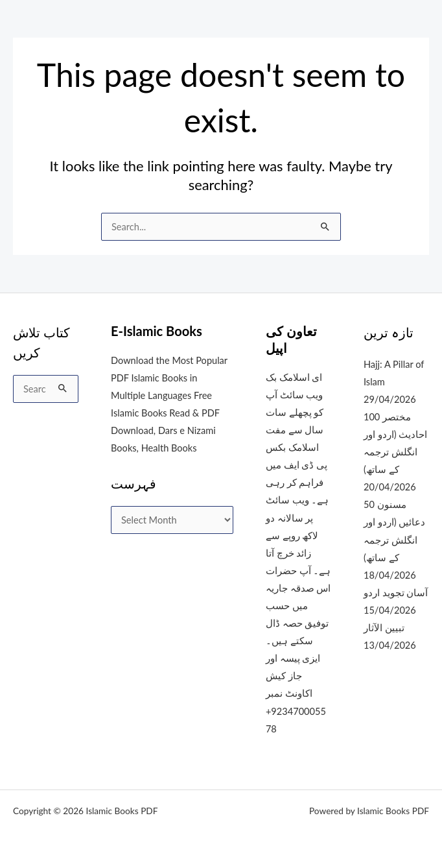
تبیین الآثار (384, 628)
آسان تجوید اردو (396, 593)
